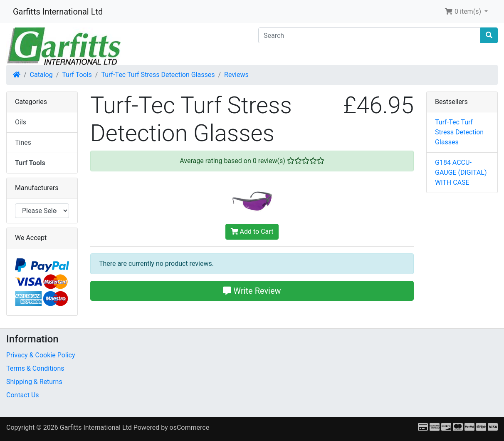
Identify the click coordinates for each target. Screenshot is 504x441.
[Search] (369, 35)
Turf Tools (77, 75)
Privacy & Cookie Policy (41, 355)
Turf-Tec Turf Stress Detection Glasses (158, 75)
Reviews (236, 75)
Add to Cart (252, 232)
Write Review (252, 291)
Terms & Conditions (35, 368)
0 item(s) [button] (464, 11)
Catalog (41, 75)
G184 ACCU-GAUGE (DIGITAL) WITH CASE (461, 172)
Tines (23, 142)
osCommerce (190, 427)
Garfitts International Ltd (58, 12)
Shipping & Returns (34, 382)
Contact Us (23, 395)
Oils (21, 122)
